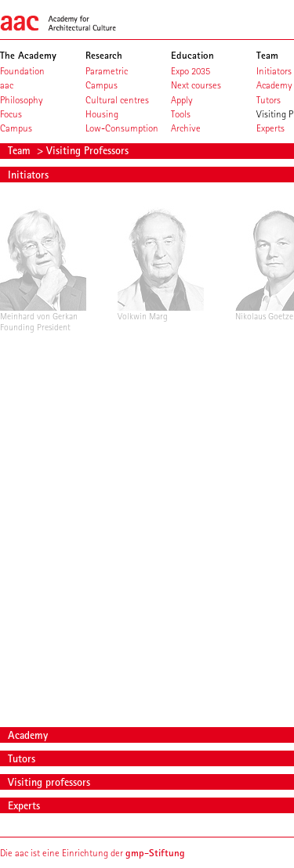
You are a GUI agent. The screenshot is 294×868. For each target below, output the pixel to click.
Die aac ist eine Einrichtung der (93, 853)
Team (21, 150)
